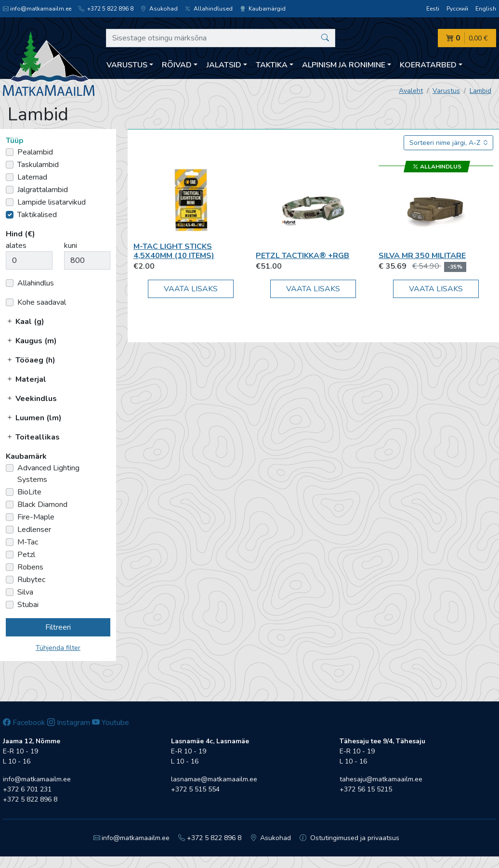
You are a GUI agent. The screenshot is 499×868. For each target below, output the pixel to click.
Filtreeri (58, 627)
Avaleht (411, 91)
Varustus (446, 91)
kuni (71, 246)
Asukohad (159, 9)
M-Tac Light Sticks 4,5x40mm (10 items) (174, 251)
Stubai (28, 605)
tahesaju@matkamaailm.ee (381, 779)
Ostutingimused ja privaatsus (349, 838)
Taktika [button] (272, 65)
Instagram (69, 723)
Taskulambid (38, 165)
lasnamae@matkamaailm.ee (214, 779)
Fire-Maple (36, 517)
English (486, 9)
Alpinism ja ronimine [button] (344, 65)
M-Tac (28, 542)
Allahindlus (36, 283)
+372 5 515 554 (195, 789)
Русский (457, 9)
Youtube (111, 723)
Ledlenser (34, 530)
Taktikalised (37, 215)
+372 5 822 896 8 (106, 9)
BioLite (29, 492)
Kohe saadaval (42, 302)
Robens (30, 567)
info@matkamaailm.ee (37, 9)
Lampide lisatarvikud (52, 202)
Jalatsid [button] (224, 65)
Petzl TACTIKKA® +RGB (302, 256)
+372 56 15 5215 (366, 789)
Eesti (433, 9)
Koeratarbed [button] (428, 65)
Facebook (24, 723)
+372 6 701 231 (27, 789)
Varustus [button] (127, 65)
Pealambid (35, 152)
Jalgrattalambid (43, 190)
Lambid (480, 91)
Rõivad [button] (177, 65)
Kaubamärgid (263, 9)
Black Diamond (42, 505)
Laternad (32, 177)
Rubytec (31, 580)
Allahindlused (209, 9)
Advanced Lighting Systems (48, 474)
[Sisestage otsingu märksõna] (221, 38)
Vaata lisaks (191, 289)
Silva (25, 592)
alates (16, 246)
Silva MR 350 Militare (422, 256)
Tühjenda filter (58, 648)
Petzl (26, 555)
